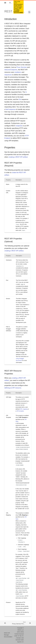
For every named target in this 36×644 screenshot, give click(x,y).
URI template (20, 411)
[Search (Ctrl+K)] (29, 12)
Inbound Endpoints (11, 70)
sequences (8, 75)
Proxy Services (22, 67)
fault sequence (11, 109)
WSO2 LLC (21, 630)
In (26, 92)
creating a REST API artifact (18, 157)
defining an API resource (13, 388)
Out (20, 99)
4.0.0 (22, 12)
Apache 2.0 (20, 642)
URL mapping (24, 409)
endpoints (19, 126)
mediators (18, 72)
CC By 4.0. (21, 636)
